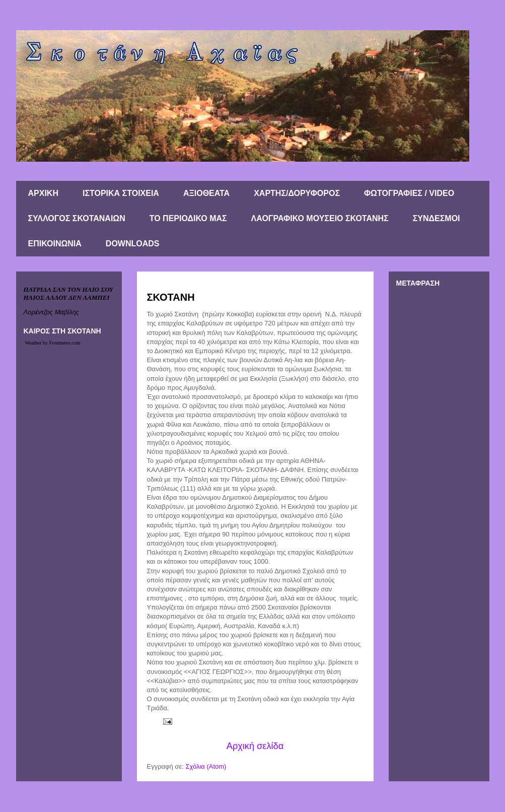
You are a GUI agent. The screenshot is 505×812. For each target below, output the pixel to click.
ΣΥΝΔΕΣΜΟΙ (437, 218)
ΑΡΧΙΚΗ (43, 193)
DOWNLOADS (133, 244)
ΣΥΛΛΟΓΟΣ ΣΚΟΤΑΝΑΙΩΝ (77, 218)
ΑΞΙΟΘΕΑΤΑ (206, 193)
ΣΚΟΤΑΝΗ (171, 297)
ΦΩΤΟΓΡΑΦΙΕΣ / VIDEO (409, 193)
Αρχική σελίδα (255, 746)
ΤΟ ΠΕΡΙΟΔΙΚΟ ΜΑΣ (188, 218)
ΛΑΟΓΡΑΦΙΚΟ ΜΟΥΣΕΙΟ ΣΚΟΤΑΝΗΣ (320, 218)
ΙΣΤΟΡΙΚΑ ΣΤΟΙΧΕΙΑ (121, 193)
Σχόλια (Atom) (206, 766)
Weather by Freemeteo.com (53, 343)
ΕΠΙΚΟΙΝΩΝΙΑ (55, 244)
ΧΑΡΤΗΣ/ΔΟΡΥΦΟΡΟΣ (297, 193)
